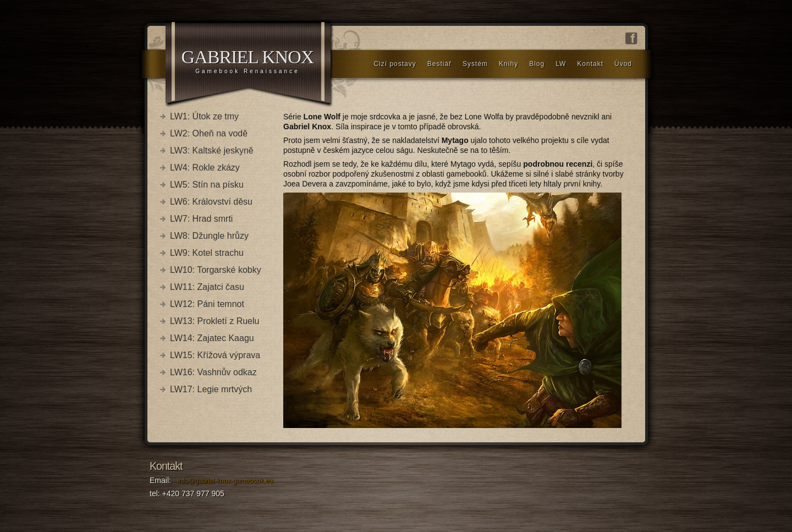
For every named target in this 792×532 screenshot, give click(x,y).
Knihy (508, 64)
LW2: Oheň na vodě (209, 133)
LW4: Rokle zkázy (205, 168)
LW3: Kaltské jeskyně (212, 150)
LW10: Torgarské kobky (216, 270)
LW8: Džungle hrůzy (209, 236)
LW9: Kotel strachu (207, 253)
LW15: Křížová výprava (215, 355)
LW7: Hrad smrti (201, 219)
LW (561, 64)
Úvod (623, 64)
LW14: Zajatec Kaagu (212, 338)
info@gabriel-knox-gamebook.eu (226, 481)
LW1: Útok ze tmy (204, 116)
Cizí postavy (395, 64)
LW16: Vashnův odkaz (213, 372)
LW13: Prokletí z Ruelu (215, 321)
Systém (475, 64)
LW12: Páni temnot (207, 304)
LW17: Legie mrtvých (211, 389)
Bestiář (439, 64)
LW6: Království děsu (211, 202)
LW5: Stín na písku (207, 185)
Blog (537, 64)
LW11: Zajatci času (207, 287)
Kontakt (590, 64)
